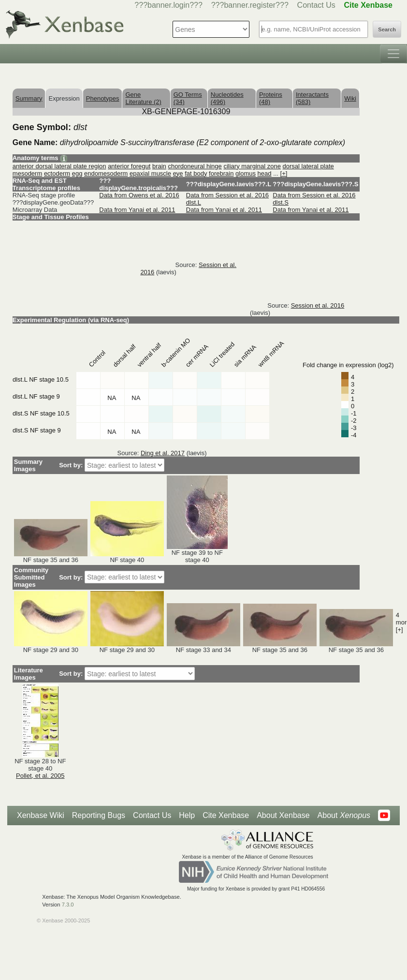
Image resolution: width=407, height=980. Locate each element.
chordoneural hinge (195, 166)
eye (178, 173)
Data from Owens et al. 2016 (139, 195)
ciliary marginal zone (252, 166)
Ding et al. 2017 (163, 453)
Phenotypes (103, 98)
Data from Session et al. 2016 (227, 195)
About (344, 816)
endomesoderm (106, 173)
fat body (196, 173)
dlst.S (281, 202)
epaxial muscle (150, 173)
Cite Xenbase (226, 815)
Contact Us (316, 5)
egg (77, 173)
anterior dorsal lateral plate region (59, 166)
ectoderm (57, 173)
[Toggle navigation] (393, 54)
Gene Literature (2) (143, 98)
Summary (29, 98)
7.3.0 (68, 905)
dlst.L (194, 202)
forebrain (221, 173)
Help (187, 815)
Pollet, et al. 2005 (40, 776)
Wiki (350, 98)
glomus (246, 173)
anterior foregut (129, 166)
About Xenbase (283, 815)
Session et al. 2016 (318, 305)
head (265, 173)
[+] (284, 173)
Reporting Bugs (99, 815)
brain (159, 166)
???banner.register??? (250, 5)
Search (387, 30)
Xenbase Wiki (41, 815)
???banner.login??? (168, 5)
